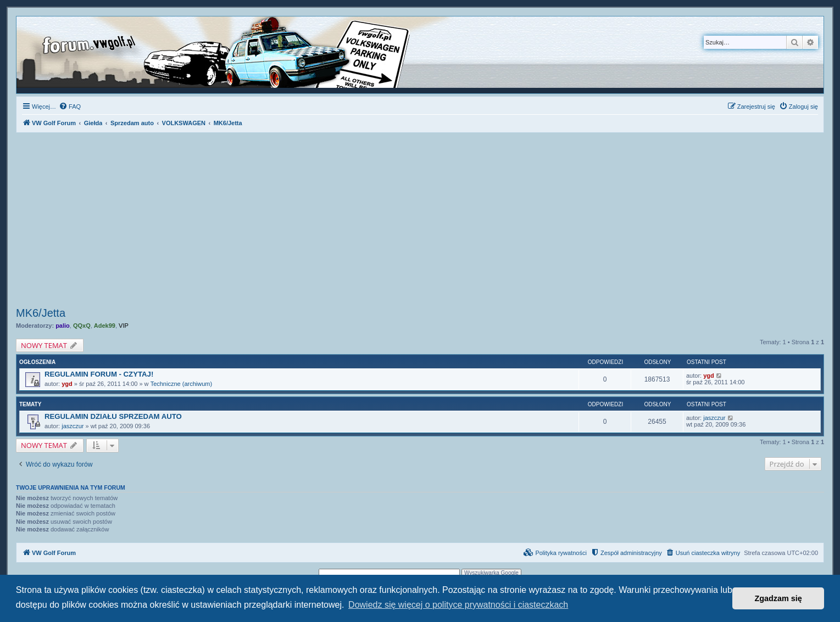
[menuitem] (70, 107)
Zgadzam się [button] (778, 598)
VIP (124, 326)
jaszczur (73, 426)
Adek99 (105, 326)
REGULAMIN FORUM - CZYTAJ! (99, 374)
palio (63, 326)
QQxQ (82, 326)
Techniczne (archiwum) (181, 384)
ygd (67, 384)
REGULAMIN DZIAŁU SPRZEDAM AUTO (113, 416)
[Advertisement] (420, 221)
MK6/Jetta (41, 313)
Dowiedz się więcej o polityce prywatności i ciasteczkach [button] (458, 605)
